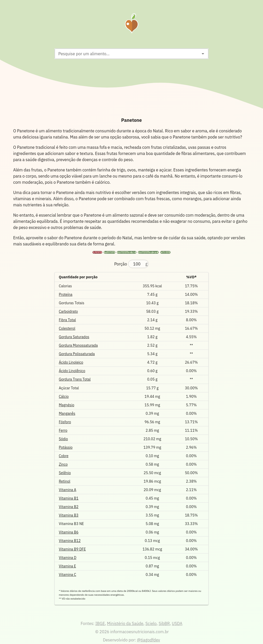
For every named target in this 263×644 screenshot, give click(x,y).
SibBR (164, 623)
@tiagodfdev (148, 640)
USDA (177, 623)
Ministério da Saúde (125, 623)
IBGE (100, 623)
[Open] (203, 54)
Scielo (151, 623)
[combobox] (127, 54)
